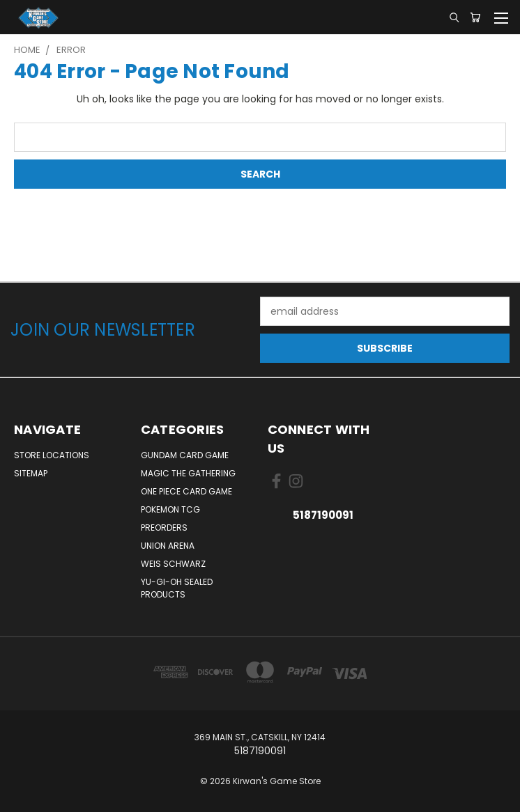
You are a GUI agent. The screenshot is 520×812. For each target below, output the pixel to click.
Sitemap (31, 473)
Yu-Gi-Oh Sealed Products (177, 588)
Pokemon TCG (170, 509)
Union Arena (168, 546)
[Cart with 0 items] (475, 17)
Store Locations (52, 455)
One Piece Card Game (186, 491)
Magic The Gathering (188, 473)
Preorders (164, 528)
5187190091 (323, 515)
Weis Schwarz (173, 564)
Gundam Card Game (185, 455)
